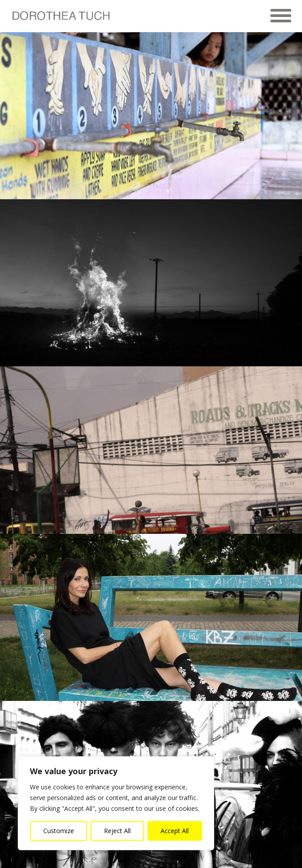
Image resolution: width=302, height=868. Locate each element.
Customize (59, 831)
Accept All (175, 831)
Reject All (117, 831)
